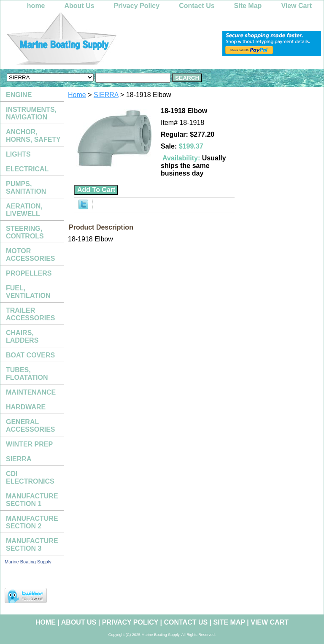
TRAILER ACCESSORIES (30, 314)
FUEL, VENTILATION (28, 292)
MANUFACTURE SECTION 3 (32, 545)
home (36, 6)
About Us (80, 6)
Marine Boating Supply (28, 562)
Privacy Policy (137, 6)
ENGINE (19, 95)
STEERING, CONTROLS (25, 232)
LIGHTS (18, 154)
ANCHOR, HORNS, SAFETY (33, 136)
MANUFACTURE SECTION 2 (32, 522)
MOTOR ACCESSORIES (30, 255)
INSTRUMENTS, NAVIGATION (31, 113)
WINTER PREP (29, 444)
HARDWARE (26, 407)
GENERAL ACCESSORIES (30, 426)
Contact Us (197, 6)
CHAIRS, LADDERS (22, 337)
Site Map (248, 6)
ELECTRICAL (27, 169)
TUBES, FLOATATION (27, 374)
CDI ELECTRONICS (30, 478)
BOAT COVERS (30, 355)
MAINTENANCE (31, 392)
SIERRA (106, 95)
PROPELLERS (29, 273)
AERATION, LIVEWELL (24, 210)
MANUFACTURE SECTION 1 (32, 500)
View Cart (296, 6)
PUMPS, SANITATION (26, 188)
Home (77, 95)
